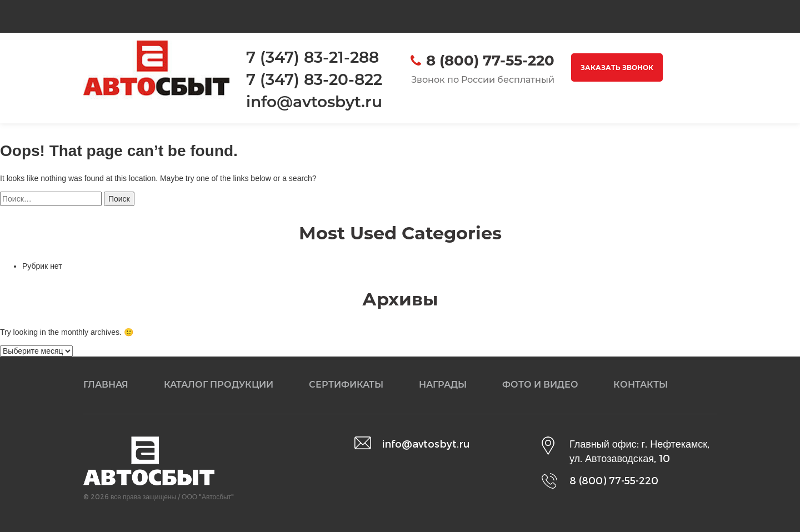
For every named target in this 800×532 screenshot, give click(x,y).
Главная (106, 385)
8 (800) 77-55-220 (490, 61)
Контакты (641, 385)
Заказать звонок (617, 67)
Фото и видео (540, 385)
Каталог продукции (219, 385)
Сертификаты (346, 385)
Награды (443, 385)
